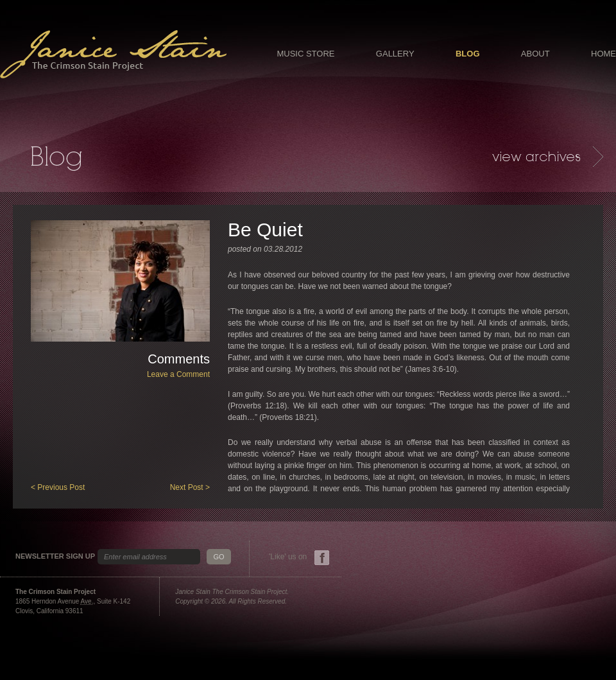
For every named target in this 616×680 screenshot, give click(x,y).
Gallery (395, 54)
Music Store (305, 54)
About (535, 54)
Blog (468, 54)
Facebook (322, 558)
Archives (548, 157)
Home (603, 54)
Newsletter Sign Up (55, 556)
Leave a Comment (178, 374)
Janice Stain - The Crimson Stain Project (113, 54)
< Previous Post (58, 487)
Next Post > (190, 487)
